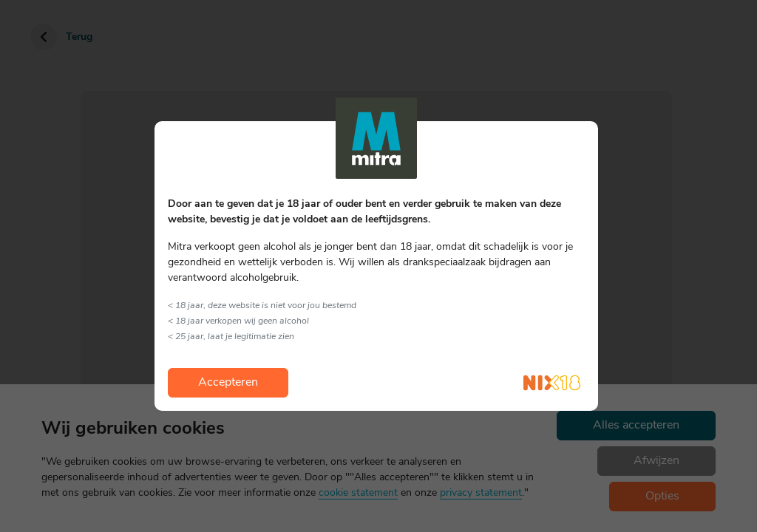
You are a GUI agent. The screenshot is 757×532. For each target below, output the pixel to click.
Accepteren (228, 383)
